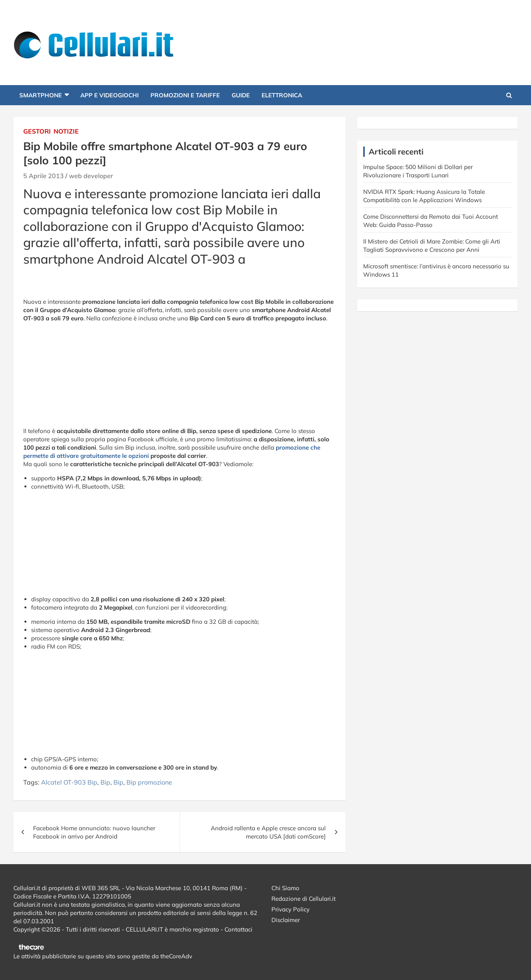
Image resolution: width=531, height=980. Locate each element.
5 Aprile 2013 (44, 176)
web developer (91, 176)
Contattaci (239, 929)
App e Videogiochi (110, 95)
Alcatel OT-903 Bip (69, 782)
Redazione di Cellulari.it (304, 899)
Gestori (37, 131)
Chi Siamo (285, 888)
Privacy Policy (291, 909)
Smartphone (41, 95)
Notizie (66, 131)
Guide (241, 95)
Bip (105, 782)
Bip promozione (149, 782)
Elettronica (282, 95)
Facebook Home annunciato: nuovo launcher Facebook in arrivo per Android (94, 832)
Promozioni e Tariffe (185, 95)
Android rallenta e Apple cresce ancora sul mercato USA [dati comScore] (268, 832)
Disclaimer (286, 920)
